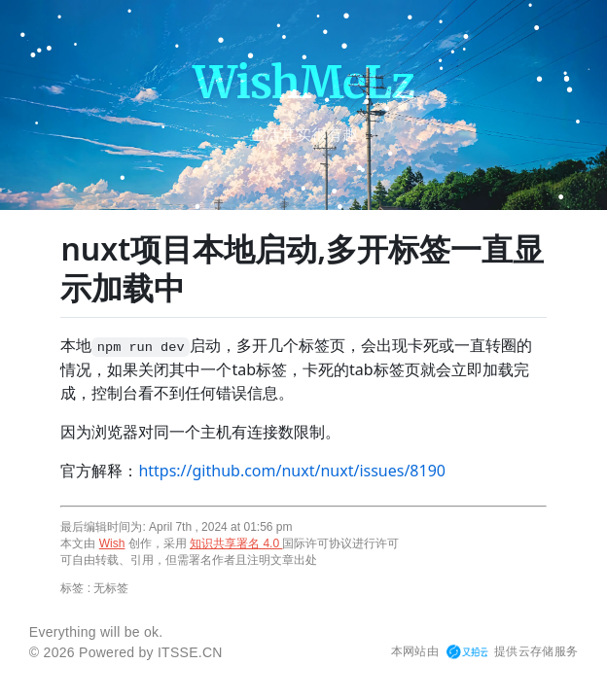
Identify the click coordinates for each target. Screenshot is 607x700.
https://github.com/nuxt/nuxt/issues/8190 (292, 471)
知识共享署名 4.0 (236, 543)
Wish (112, 543)
